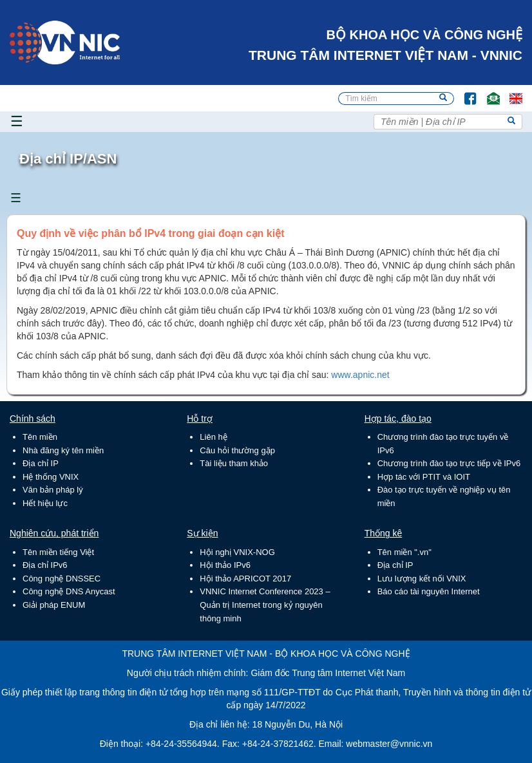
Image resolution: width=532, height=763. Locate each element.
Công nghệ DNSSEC (62, 579)
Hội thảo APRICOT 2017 (245, 579)
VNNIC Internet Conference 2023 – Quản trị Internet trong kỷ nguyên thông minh (265, 605)
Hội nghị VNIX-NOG (237, 552)
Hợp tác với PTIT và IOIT (424, 477)
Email (488, 92)
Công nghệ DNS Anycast (69, 591)
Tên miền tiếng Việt (58, 552)
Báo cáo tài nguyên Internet (429, 591)
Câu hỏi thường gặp (237, 450)
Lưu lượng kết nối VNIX (422, 579)
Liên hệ (213, 437)
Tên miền (40, 437)
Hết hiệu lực (45, 503)
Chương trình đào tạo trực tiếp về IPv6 (449, 463)
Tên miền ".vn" (404, 552)
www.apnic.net (360, 375)
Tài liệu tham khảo (234, 463)
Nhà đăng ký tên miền (63, 450)
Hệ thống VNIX (51, 477)
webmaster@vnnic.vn (389, 744)
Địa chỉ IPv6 (45, 565)
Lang (510, 92)
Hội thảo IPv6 (225, 565)
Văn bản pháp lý (53, 490)
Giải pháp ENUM (54, 605)
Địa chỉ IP (41, 463)
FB (464, 92)
